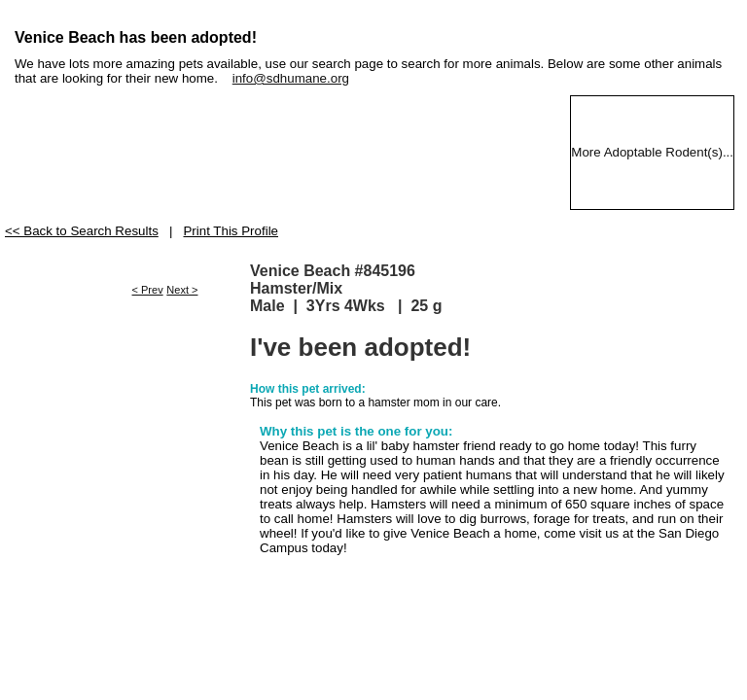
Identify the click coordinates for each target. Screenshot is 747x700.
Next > (182, 290)
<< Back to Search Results (82, 231)
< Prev (148, 290)
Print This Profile (231, 231)
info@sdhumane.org (291, 78)
